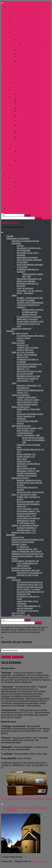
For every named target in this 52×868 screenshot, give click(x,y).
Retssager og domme (20, 478)
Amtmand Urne (18, 537)
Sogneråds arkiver (27, 71)
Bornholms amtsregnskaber (28, 91)
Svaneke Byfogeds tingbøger (32, 105)
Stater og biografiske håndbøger (25, 20)
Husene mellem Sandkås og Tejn (30, 321)
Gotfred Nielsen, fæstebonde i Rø (25, 561)
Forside (10, 236)
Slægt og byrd (22, 357)
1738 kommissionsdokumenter (24, 195)
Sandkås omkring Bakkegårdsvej (30, 303)
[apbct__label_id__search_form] (18, 218)
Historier (10, 331)
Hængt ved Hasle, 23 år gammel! (30, 492)
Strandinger (30, 37)
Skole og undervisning (21, 407)
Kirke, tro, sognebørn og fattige (24, 495)
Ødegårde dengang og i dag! (28, 376)
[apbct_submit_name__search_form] (38, 218)
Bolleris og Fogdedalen (26, 281)
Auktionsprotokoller (26, 147)
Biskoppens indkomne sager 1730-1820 (25, 167)
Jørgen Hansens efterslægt (33, 438)
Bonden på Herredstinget (27, 355)
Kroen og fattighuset (25, 288)
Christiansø (16, 580)
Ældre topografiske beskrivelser (26, 15)
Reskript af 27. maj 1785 (29, 54)
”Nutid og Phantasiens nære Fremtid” (27, 551)
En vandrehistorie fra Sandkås (29, 317)
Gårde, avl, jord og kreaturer (23, 352)
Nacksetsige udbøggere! (21, 329)
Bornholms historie (10, 223)
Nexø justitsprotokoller (30, 130)
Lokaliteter (11, 577)
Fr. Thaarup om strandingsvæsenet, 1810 (29, 62)
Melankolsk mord (24, 461)
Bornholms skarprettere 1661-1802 (26, 570)
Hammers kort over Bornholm (26, 34)
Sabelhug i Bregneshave (27, 476)
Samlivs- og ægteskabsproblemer (25, 525)
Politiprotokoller (28, 144)
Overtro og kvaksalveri (21, 395)
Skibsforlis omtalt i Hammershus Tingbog (30, 58)
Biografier (11, 535)
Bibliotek (27, 7)
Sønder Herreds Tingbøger (33, 126)
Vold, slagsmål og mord (21, 426)
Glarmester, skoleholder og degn (30, 414)
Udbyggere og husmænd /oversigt (25, 241)
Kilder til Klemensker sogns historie (26, 74)
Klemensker (16, 243)
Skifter (32, 149)
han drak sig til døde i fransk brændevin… (36, 46)
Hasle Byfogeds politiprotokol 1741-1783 (29, 122)
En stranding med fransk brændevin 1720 (29, 41)
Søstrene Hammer (29, 314)
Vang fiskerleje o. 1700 (21, 615)
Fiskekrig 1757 (23, 345)
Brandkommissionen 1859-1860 (26, 205)
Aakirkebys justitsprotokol (34, 133)
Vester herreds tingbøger (29, 109)
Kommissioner (25, 175)
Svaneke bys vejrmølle (30, 187)
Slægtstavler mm (27, 30)
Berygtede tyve (23, 388)
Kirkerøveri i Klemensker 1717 (29, 385)
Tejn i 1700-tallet (18, 613)
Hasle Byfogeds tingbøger (33, 117)
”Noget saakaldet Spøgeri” (27, 404)
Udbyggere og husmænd (18, 238)
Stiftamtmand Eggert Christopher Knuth (28, 540)
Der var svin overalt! (25, 374)
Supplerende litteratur (25, 66)
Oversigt (20, 246)
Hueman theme (39, 861)
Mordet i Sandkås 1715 (26, 454)
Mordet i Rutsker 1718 (26, 457)
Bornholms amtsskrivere (21, 568)
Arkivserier (26, 68)
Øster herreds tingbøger (29, 101)
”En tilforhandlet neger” (26, 523)
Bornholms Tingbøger (25, 97)
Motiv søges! (22, 459)
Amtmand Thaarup (19, 544)
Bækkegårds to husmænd (27, 257)
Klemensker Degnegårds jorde (29, 279)
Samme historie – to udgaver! (29, 589)
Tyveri (14, 383)
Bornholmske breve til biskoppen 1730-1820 (25, 171)
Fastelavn (21, 340)
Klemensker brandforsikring (28, 84)
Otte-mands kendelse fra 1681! (29, 371)
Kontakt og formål (23, 208)
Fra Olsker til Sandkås (26, 300)
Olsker (14, 295)
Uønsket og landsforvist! (27, 473)
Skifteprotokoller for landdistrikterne (31, 152)
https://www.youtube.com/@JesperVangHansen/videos (27, 799)
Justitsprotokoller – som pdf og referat (29, 141)
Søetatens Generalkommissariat (30, 162)
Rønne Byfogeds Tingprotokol (33, 112)
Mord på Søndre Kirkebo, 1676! (30, 428)
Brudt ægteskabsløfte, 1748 (28, 502)
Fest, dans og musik (20, 333)
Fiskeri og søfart (18, 343)
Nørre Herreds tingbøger (29, 99)
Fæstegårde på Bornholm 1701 (29, 364)
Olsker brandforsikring (25, 87)
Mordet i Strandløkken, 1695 (28, 435)
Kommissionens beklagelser (28, 179)
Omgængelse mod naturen (28, 611)
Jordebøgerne (34, 94)
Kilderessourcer (33, 137)
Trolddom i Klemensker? (27, 397)
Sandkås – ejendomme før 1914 (30, 298)
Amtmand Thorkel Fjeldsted (23, 542)
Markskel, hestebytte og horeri (29, 480)
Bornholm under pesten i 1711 (24, 532)
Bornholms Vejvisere (26, 23)
